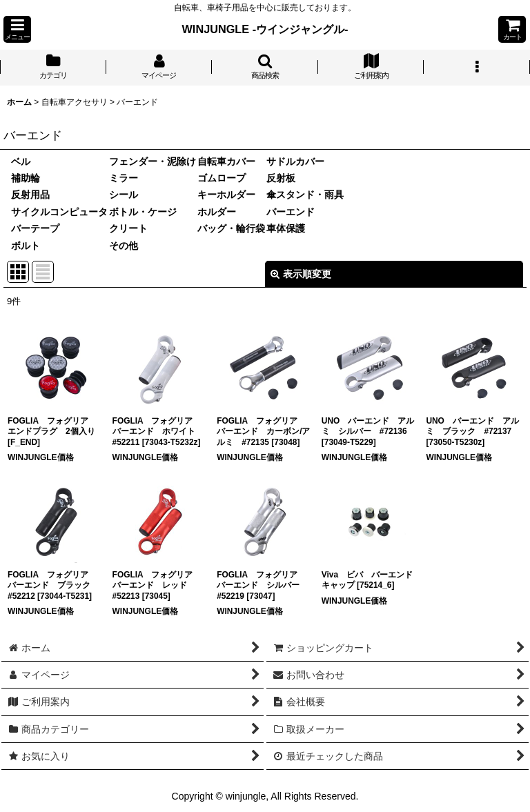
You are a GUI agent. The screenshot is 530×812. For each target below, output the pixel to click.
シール (124, 195)
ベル (21, 161)
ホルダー (217, 212)
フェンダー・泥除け (153, 161)
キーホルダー (226, 195)
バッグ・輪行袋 (231, 228)
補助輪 (26, 178)
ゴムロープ (222, 178)
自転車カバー (226, 161)
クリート (128, 228)
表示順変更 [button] (301, 274)
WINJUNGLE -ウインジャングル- (265, 29)
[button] (17, 29)
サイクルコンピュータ (59, 212)
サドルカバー (295, 161)
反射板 (281, 178)
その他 (124, 246)
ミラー (124, 178)
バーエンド (291, 212)
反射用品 (30, 195)
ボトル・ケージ (143, 212)
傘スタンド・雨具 (305, 195)
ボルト (26, 246)
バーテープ (35, 228)
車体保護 (286, 228)
